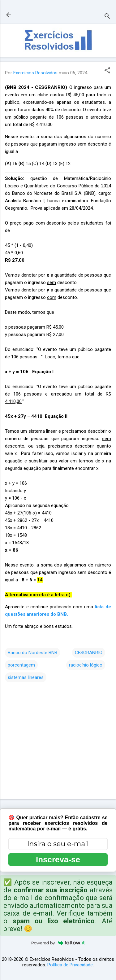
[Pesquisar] (107, 17)
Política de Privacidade (70, 965)
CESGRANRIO (89, 653)
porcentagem (21, 665)
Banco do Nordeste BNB (32, 653)
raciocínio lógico (86, 665)
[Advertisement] (58, 746)
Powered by (58, 943)
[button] (107, 71)
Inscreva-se (58, 860)
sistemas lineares (26, 677)
